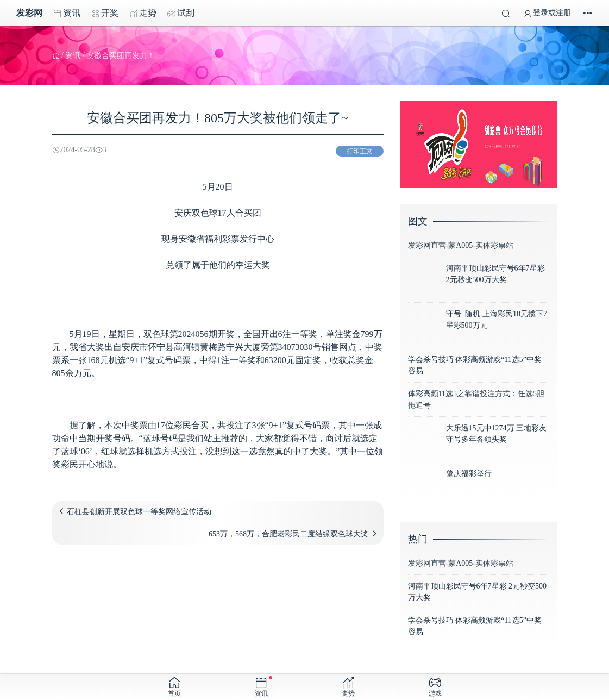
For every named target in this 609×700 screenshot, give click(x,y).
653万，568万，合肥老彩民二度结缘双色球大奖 (288, 534)
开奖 (105, 13)
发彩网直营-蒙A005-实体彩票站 (461, 245)
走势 (143, 13)
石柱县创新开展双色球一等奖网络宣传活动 (139, 512)
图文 (418, 221)
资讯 (67, 13)
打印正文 (360, 151)
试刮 (181, 13)
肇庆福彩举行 (469, 474)
